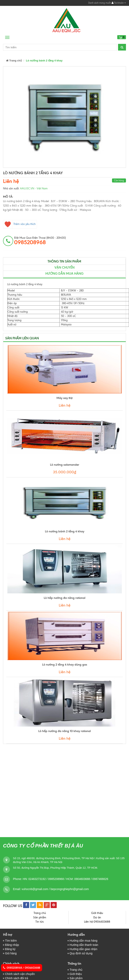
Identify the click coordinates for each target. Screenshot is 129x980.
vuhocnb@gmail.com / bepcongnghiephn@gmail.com (55, 889)
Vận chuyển (64, 267)
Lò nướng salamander (65, 465)
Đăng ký (10, 949)
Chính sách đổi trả (17, 978)
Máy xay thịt (64, 398)
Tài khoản (119, 3)
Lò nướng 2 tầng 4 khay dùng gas (65, 665)
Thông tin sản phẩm (64, 261)
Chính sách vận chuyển (20, 974)
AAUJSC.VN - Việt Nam (34, 188)
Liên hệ (11, 181)
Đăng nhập (12, 945)
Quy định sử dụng (81, 953)
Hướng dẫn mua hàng (64, 274)
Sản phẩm (40, 917)
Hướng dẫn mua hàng (84, 941)
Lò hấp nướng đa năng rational (64, 598)
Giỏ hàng (11, 953)
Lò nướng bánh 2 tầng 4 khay (65, 531)
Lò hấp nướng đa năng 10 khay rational (64, 731)
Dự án (97, 917)
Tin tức (40, 922)
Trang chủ (14, 61)
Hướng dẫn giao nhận (84, 949)
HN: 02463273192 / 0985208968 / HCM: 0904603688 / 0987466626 (65, 879)
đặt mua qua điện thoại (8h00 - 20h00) (40, 241)
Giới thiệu (97, 913)
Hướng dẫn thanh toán (84, 945)
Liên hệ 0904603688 (97, 922)
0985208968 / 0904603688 (22, 968)
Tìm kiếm (11, 941)
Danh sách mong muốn (100, 3)
